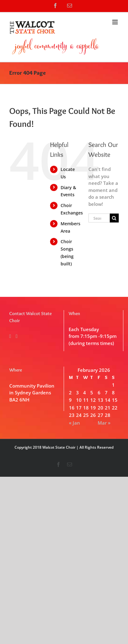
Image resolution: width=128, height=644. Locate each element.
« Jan (75, 423)
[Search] (114, 218)
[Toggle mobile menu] (115, 22)
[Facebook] (10, 336)
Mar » (104, 423)
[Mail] (17, 336)
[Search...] (99, 218)
